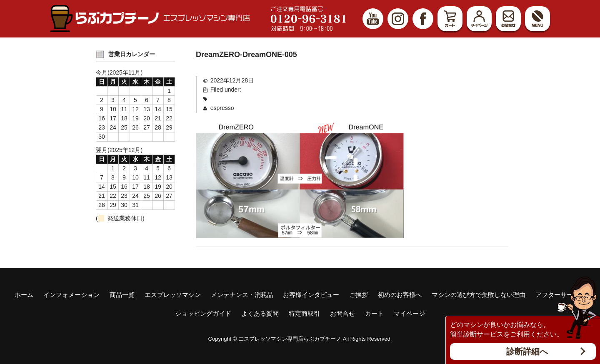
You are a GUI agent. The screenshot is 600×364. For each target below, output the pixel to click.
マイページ (479, 19)
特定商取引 (304, 313)
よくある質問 (260, 313)
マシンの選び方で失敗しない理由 (479, 295)
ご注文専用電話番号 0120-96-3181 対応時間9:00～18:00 (308, 19)
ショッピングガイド (203, 313)
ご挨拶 (359, 295)
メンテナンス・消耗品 (242, 295)
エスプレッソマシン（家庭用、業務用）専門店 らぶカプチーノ (150, 19)
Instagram (398, 19)
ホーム (24, 295)
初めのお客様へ (400, 295)
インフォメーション (71, 295)
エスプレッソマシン (173, 295)
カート (450, 19)
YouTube (373, 19)
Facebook (423, 19)
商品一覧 (122, 295)
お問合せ (508, 19)
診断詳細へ (527, 352)
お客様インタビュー (311, 295)
